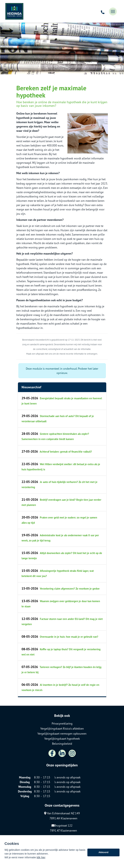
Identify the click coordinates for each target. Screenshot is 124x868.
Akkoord (103, 855)
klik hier (41, 860)
